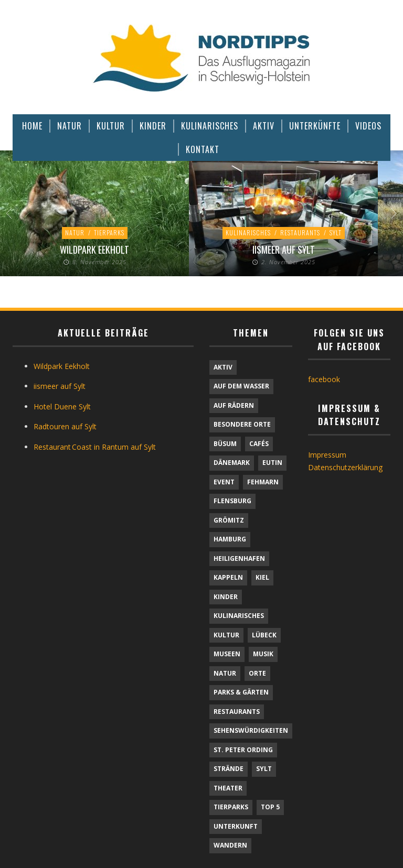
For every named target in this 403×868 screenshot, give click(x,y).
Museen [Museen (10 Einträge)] (227, 654)
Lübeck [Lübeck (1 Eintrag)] (264, 635)
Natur (75, 232)
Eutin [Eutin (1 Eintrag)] (272, 463)
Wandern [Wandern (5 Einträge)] (230, 845)
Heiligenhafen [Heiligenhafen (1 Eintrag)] (239, 558)
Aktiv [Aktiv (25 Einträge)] (223, 367)
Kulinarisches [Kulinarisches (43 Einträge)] (239, 616)
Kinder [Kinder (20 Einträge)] (226, 597)
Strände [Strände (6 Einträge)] (229, 769)
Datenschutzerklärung (345, 467)
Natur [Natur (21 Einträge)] (225, 673)
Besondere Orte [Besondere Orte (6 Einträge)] (242, 424)
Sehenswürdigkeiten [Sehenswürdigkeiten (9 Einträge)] (251, 730)
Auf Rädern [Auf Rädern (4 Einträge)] (234, 405)
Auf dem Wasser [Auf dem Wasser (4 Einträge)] (241, 386)
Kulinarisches (248, 232)
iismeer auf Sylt (284, 249)
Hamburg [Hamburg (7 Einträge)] (230, 539)
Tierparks (109, 232)
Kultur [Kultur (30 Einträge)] (226, 635)
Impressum (327, 455)
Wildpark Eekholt (94, 249)
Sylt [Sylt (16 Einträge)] (264, 769)
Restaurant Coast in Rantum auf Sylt (95, 447)
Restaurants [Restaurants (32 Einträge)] (237, 712)
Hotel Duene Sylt (62, 406)
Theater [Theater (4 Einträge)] (228, 788)
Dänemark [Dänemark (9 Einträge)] (232, 463)
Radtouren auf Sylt (65, 426)
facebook (324, 379)
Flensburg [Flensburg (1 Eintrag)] (232, 501)
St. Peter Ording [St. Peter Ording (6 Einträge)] (243, 750)
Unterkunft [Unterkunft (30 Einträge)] (236, 826)
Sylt (336, 232)
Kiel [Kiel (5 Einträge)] (262, 577)
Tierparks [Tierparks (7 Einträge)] (231, 807)
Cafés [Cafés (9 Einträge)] (259, 444)
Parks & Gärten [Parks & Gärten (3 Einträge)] (241, 692)
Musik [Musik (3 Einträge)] (263, 654)
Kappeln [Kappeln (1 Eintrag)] (228, 577)
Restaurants (300, 232)
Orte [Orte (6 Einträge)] (257, 673)
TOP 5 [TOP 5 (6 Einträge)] (270, 807)
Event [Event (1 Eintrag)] (224, 482)
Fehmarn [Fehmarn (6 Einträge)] (263, 482)
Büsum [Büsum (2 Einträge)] (225, 444)
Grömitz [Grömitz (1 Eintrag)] (229, 520)
